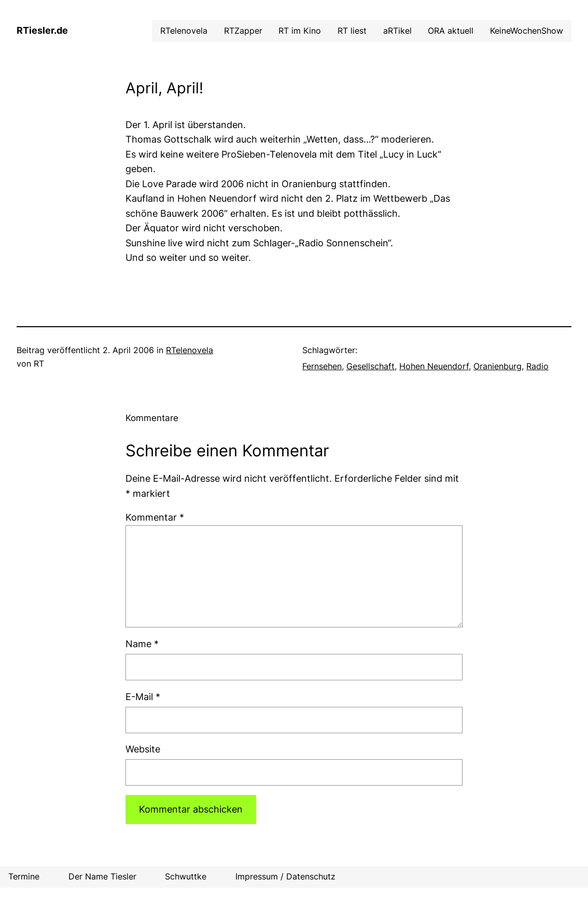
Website (143, 749)
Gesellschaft (370, 366)
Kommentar (155, 517)
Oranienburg (498, 366)
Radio (537, 366)
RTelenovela (190, 350)
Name (142, 644)
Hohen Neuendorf (434, 366)
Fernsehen (322, 366)
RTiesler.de (42, 30)
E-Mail (143, 697)
